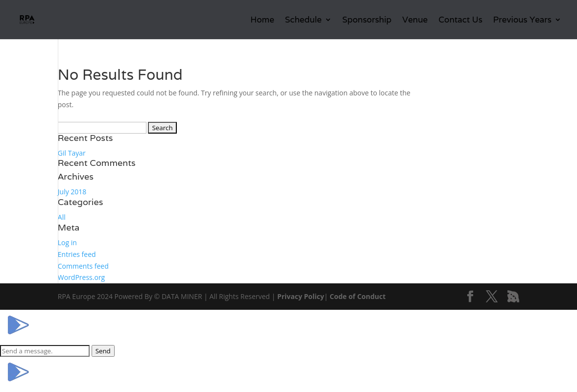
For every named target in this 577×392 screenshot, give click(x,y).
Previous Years (522, 21)
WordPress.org (81, 277)
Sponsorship (367, 21)
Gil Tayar (72, 153)
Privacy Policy (301, 296)
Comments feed (83, 266)
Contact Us (460, 21)
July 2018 (72, 192)
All (62, 217)
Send (103, 351)
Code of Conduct (358, 296)
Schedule (303, 21)
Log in (67, 242)
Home (262, 21)
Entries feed (77, 254)
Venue (415, 21)
